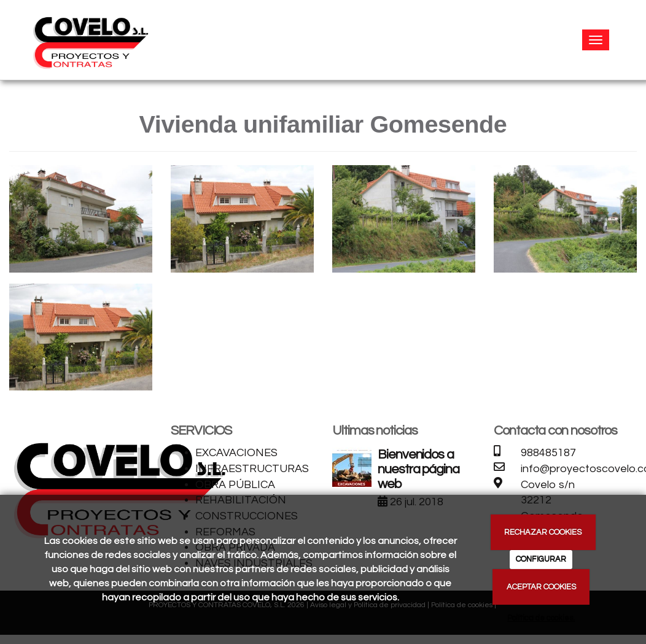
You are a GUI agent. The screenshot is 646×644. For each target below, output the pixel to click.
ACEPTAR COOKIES (541, 587)
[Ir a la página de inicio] (89, 40)
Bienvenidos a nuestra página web (418, 469)
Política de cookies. (541, 618)
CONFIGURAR (541, 559)
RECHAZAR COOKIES (543, 532)
